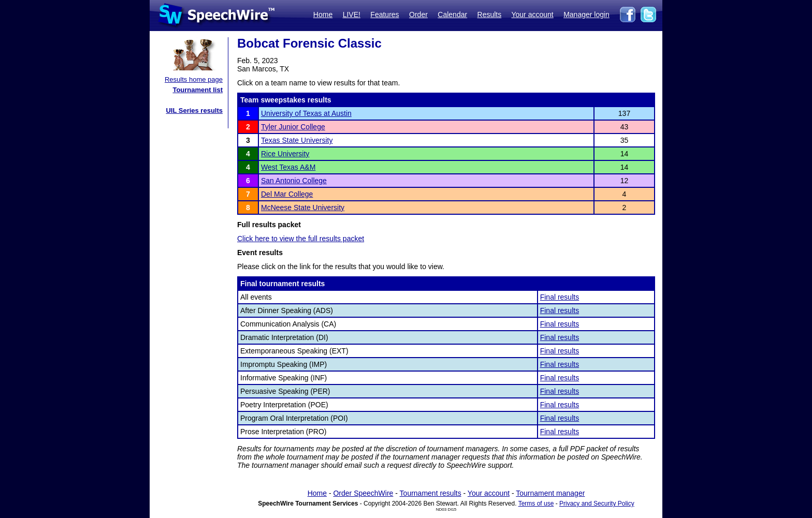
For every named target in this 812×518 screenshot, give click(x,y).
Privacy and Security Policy (597, 504)
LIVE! (352, 14)
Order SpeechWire (363, 493)
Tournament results (431, 493)
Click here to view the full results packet (301, 239)
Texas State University (297, 140)
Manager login (586, 14)
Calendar (452, 14)
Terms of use (536, 504)
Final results (560, 297)
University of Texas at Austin (306, 113)
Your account (532, 14)
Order (418, 14)
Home (323, 14)
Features (385, 14)
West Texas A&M (288, 167)
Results (490, 14)
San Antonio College (294, 181)
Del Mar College (287, 194)
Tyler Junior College (293, 127)
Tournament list (198, 90)
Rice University (285, 154)
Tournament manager (550, 493)
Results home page (194, 79)
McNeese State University (303, 208)
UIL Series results (194, 110)
